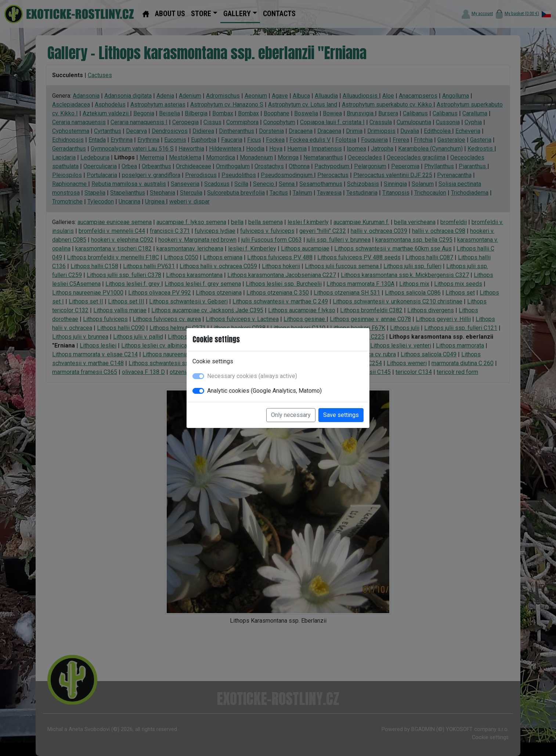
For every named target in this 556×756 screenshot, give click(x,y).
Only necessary (291, 415)
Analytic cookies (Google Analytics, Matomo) (264, 391)
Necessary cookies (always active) (252, 376)
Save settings (341, 415)
